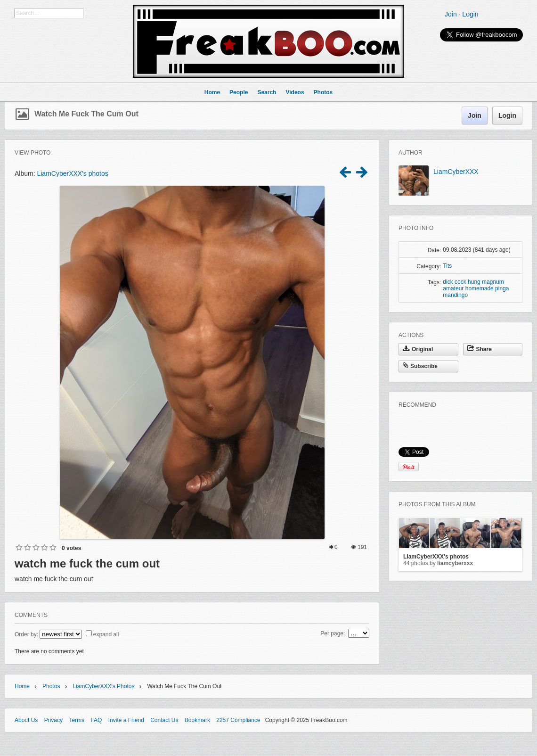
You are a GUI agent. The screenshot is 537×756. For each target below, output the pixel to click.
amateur (453, 288)
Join (451, 14)
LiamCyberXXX (456, 172)
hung (474, 282)
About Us (26, 720)
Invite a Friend (126, 720)
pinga (502, 288)
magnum (493, 282)
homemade (480, 288)
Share (480, 349)
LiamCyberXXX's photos (72, 173)
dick (448, 282)
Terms (77, 720)
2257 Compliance (238, 720)
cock (460, 282)
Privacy (53, 720)
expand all (106, 634)
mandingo (455, 295)
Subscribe (420, 366)
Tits (447, 266)
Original (418, 349)
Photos (51, 686)
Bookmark (197, 720)
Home (22, 686)
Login (470, 14)
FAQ (96, 720)
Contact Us (164, 720)
